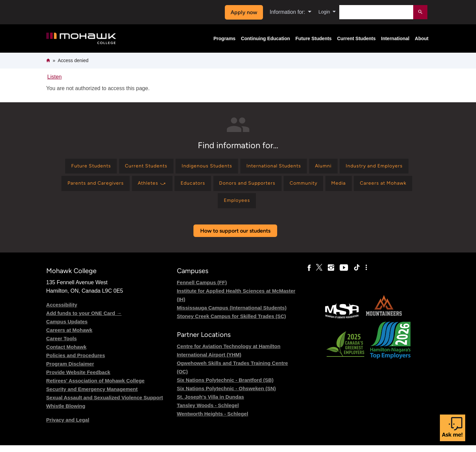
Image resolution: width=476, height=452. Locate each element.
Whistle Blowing (66, 412)
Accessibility (62, 311)
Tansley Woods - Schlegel (208, 412)
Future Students (313, 38)
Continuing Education (266, 38)
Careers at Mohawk (69, 336)
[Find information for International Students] (317, 167)
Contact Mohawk (66, 353)
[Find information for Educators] (277, 187)
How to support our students (235, 237)
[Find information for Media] (180, 206)
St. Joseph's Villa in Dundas (210, 404)
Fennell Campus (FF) (202, 289)
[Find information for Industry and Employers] (90, 187)
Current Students (356, 38)
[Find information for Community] (400, 187)
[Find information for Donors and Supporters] (337, 187)
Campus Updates (67, 328)
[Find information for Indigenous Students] (242, 167)
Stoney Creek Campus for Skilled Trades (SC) (231, 323)
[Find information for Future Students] (114, 167)
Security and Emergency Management (92, 395)
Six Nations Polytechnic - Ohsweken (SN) (226, 395)
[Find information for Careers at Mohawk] (230, 206)
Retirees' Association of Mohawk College (95, 387)
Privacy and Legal (68, 426)
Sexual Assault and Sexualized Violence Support (105, 404)
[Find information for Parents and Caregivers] (168, 187)
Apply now (242, 12)
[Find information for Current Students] (175, 167)
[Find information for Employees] (287, 206)
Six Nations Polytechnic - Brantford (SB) (225, 387)
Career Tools (62, 345)
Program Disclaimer (70, 370)
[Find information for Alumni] (373, 167)
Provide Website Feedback (78, 379)
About (422, 38)
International (395, 38)
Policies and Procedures (76, 362)
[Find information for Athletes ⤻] (232, 187)
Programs (224, 38)
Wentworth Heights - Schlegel (213, 420)
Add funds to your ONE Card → (84, 320)
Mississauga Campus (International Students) (232, 314)
